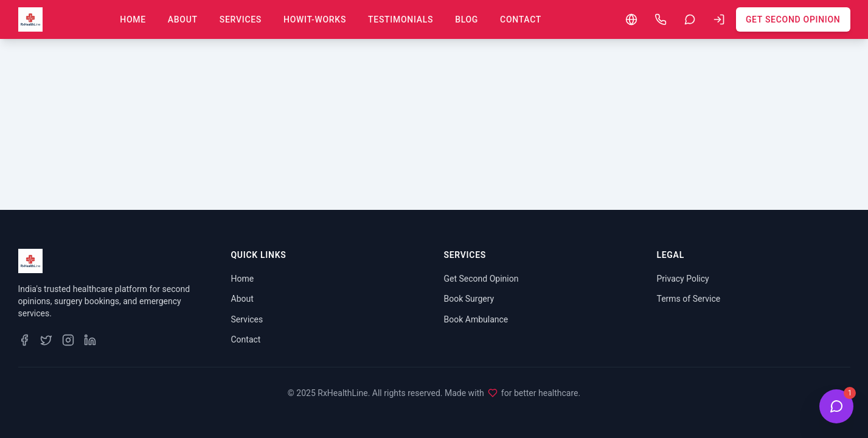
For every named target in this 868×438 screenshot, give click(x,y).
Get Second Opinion (793, 19)
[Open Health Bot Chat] (836, 406)
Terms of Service (689, 299)
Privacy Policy (683, 279)
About (183, 19)
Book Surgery (469, 299)
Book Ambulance (476, 319)
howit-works (315, 19)
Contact (521, 19)
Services (241, 19)
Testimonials (401, 19)
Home (133, 19)
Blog (467, 19)
